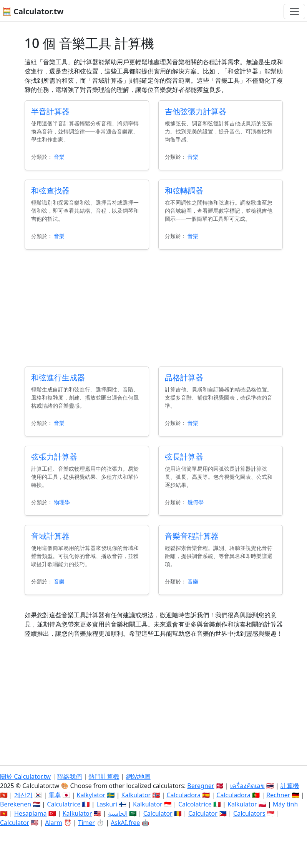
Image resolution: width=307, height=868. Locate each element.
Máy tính (285, 804)
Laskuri (107, 804)
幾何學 (196, 502)
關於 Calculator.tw (25, 776)
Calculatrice (64, 804)
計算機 (290, 786)
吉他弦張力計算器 (196, 111)
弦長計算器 (184, 457)
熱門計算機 (104, 776)
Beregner (201, 786)
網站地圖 (138, 776)
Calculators (249, 813)
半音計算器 (50, 111)
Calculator (158, 813)
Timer (86, 823)
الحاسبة (118, 813)
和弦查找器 (50, 191)
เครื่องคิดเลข (247, 786)
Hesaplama (30, 813)
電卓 (55, 795)
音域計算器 (50, 536)
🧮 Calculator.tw (33, 11)
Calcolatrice (195, 804)
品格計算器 (184, 377)
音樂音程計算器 (192, 536)
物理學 (62, 502)
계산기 (23, 795)
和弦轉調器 (184, 191)
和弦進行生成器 (58, 377)
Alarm (54, 823)
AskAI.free (125, 823)
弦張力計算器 (54, 457)
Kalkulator (136, 795)
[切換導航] (294, 12)
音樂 (59, 157)
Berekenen (16, 804)
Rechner (278, 795)
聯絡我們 (70, 776)
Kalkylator (91, 795)
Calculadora (183, 795)
